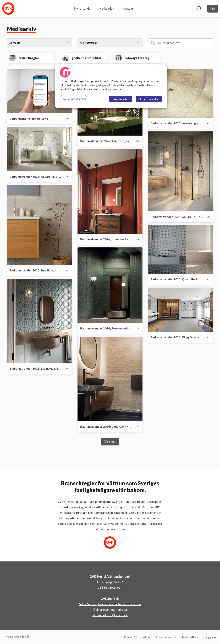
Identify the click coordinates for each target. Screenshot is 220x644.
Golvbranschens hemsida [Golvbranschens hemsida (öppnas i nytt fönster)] (110, 610)
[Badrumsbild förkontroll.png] (39, 91)
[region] (111, 86)
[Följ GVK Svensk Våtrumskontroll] (213, 9)
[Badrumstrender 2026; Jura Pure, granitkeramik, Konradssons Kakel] (39, 225)
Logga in (210, 637)
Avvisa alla (121, 99)
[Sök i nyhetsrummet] (199, 9)
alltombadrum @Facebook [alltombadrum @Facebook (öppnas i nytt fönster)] (110, 615)
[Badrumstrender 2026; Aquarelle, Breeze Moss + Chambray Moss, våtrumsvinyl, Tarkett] (39, 149)
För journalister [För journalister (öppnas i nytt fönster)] (166, 637)
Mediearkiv (106, 8)
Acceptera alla (149, 99)
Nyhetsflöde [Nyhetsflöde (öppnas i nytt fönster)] (191, 637)
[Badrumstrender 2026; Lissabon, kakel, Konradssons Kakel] (110, 192)
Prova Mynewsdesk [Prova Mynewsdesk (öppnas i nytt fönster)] (137, 637)
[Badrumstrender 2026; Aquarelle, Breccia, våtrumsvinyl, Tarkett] (181, 171)
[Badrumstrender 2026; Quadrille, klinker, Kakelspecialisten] (181, 250)
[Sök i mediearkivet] (181, 43)
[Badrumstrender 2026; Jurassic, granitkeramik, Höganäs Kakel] (181, 93)
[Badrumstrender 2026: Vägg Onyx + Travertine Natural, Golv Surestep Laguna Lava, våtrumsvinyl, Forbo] (110, 379)
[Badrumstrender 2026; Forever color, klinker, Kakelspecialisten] (110, 285)
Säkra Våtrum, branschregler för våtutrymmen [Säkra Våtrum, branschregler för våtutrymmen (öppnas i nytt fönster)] (110, 604)
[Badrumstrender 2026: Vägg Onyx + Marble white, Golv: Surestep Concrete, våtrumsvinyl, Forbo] (181, 310)
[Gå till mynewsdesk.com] (18, 637)
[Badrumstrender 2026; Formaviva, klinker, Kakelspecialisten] (39, 321)
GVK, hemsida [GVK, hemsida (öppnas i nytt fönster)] (110, 599)
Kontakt (128, 8)
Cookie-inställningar (73, 99)
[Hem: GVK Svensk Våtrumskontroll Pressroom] (8, 9)
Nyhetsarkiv (82, 8)
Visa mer (110, 442)
